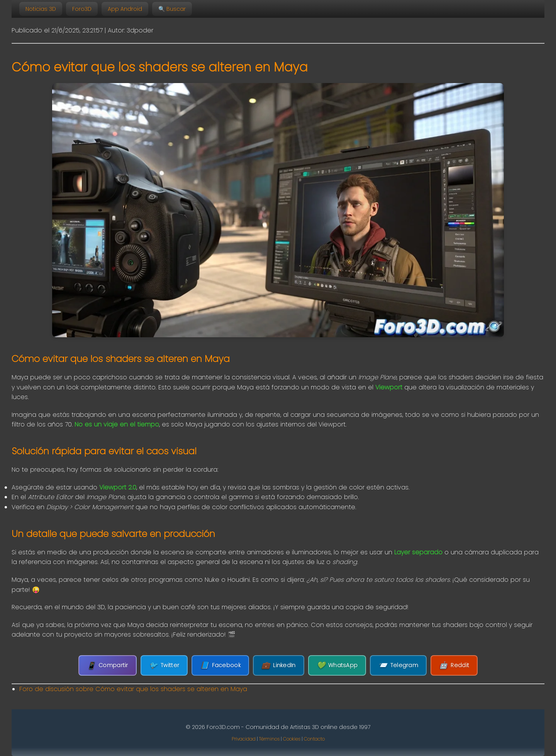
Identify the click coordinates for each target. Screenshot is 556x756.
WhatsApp (337, 665)
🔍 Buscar (172, 9)
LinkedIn (279, 665)
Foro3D (82, 9)
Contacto (314, 739)
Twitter (164, 665)
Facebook (220, 665)
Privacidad (244, 739)
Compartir (108, 665)
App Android (125, 9)
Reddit (454, 665)
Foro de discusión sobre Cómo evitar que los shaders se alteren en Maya (133, 689)
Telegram (398, 665)
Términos (269, 739)
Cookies (292, 739)
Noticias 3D (41, 9)
